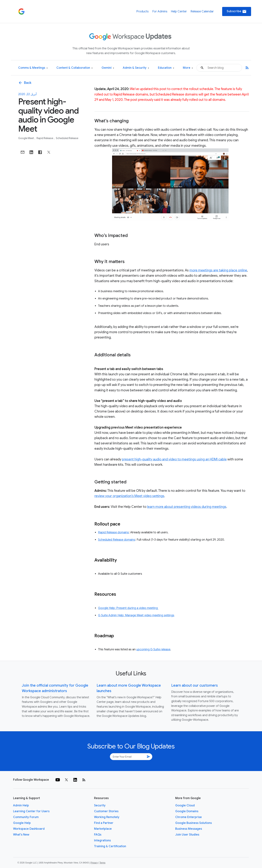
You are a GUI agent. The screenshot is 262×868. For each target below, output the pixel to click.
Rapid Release (45, 138)
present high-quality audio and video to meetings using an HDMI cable (174, 459)
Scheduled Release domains (117, 540)
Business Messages (189, 829)
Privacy (94, 863)
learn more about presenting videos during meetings (187, 507)
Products (142, 11)
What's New (21, 835)
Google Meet (26, 138)
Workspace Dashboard (29, 829)
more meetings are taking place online (218, 270)
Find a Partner (104, 823)
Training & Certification (110, 846)
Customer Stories (106, 811)
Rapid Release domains (113, 532)
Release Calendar (202, 11)
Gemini (108, 68)
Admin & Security (136, 68)
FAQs (98, 835)
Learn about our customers (194, 685)
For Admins (160, 11)
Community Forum (26, 817)
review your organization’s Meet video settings (129, 496)
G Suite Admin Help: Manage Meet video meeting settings (136, 615)
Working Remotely (107, 817)
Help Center (179, 11)
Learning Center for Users (31, 811)
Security (100, 805)
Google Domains (187, 811)
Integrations (102, 840)
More (188, 68)
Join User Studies (187, 835)
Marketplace (103, 829)
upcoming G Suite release (153, 649)
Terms (102, 863)
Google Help (22, 823)
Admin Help (21, 805)
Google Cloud (185, 805)
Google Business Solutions (193, 823)
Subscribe (237, 11)
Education (166, 68)
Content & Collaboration (75, 68)
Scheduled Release (67, 138)
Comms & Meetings (33, 68)
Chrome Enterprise (188, 817)
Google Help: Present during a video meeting (128, 608)
